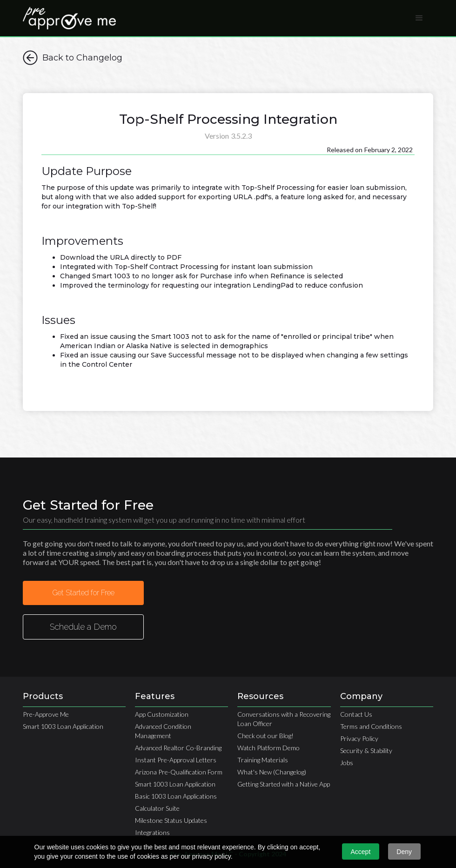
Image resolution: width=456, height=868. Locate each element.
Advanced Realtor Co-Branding (178, 748)
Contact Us (356, 714)
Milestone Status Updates (171, 820)
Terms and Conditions (371, 726)
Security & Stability (366, 750)
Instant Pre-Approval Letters (176, 760)
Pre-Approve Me (46, 714)
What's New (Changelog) (272, 772)
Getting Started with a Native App (284, 784)
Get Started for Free (83, 593)
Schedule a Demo (83, 627)
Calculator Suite (157, 808)
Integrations (152, 832)
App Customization (162, 714)
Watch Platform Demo (268, 748)
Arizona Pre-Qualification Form (179, 772)
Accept (361, 852)
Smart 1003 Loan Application (63, 726)
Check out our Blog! (265, 736)
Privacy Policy (359, 738)
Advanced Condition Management (163, 731)
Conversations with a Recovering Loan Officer (284, 719)
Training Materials (263, 760)
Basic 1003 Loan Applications (176, 796)
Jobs (347, 763)
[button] (419, 18)
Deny (404, 852)
